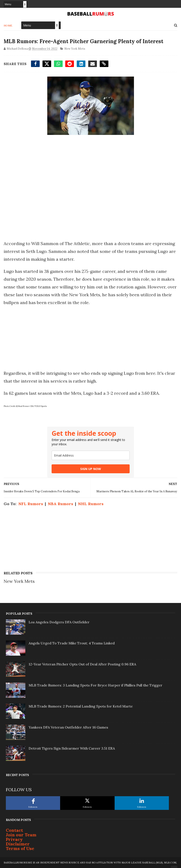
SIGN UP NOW (91, 469)
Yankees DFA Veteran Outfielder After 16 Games (68, 727)
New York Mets (75, 49)
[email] (91, 455)
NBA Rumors (60, 504)
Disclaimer (18, 844)
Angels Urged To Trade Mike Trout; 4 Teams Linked (72, 643)
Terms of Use (20, 848)
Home (8, 25)
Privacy (14, 839)
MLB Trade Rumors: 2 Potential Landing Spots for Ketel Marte (81, 706)
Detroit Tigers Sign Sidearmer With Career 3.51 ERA (72, 748)
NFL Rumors (31, 504)
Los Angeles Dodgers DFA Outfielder (59, 622)
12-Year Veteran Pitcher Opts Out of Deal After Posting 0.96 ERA (82, 664)
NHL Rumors (91, 504)
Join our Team (21, 835)
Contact (14, 830)
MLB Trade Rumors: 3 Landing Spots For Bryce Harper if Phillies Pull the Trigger (95, 685)
